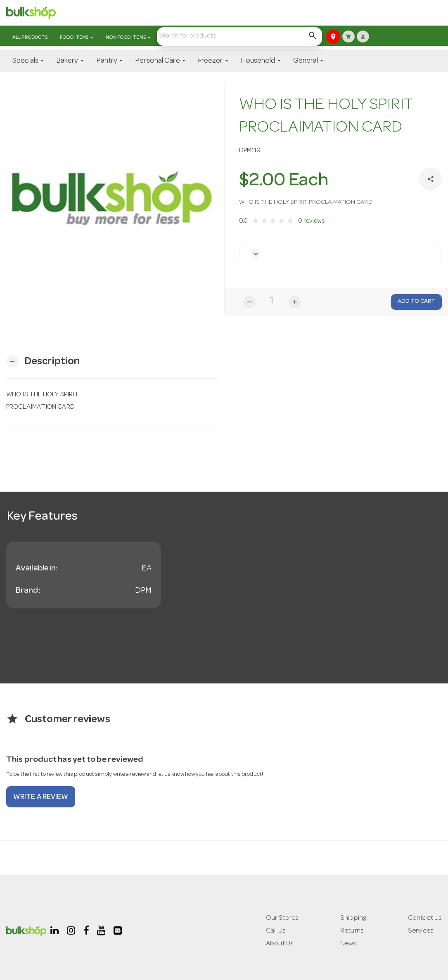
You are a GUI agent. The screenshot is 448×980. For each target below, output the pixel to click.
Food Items (77, 38)
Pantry (110, 61)
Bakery (70, 61)
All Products (30, 38)
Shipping (353, 918)
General (308, 61)
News (348, 944)
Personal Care (160, 61)
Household (261, 61)
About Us (278, 944)
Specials (28, 61)
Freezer (213, 61)
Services (421, 931)
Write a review (41, 798)
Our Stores (281, 918)
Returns (352, 931)
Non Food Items (128, 38)
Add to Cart (416, 302)
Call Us (274, 931)
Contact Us (425, 918)
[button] (256, 254)
